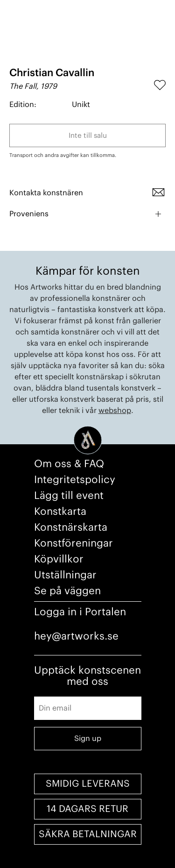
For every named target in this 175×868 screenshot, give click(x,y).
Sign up (88, 739)
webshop (115, 411)
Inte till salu (88, 136)
